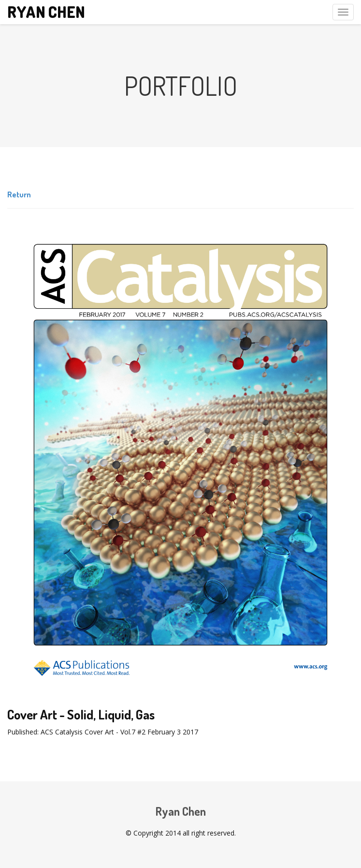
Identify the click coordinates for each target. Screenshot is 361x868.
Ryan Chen (46, 12)
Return (19, 195)
